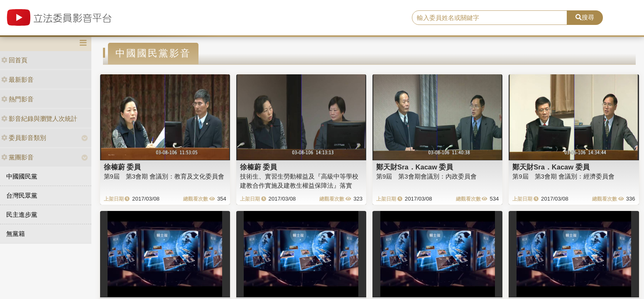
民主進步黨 (22, 214)
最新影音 (17, 80)
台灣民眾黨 (22, 195)
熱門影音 (17, 99)
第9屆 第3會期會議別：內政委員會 (426, 176)
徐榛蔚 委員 (122, 167)
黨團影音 (17, 157)
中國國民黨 (22, 176)
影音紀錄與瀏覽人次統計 (39, 119)
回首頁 (14, 60)
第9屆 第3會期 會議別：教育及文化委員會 (164, 176)
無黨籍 (16, 234)
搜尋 (585, 17)
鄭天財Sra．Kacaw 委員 (415, 167)
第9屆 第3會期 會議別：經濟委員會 (563, 176)
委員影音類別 (24, 138)
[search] (490, 18)
